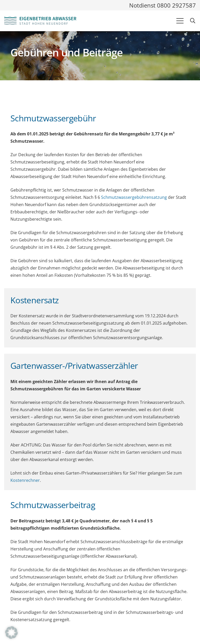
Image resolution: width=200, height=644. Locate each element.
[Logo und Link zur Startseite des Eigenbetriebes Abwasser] (40, 21)
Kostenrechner (25, 480)
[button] (180, 21)
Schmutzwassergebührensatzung (134, 197)
